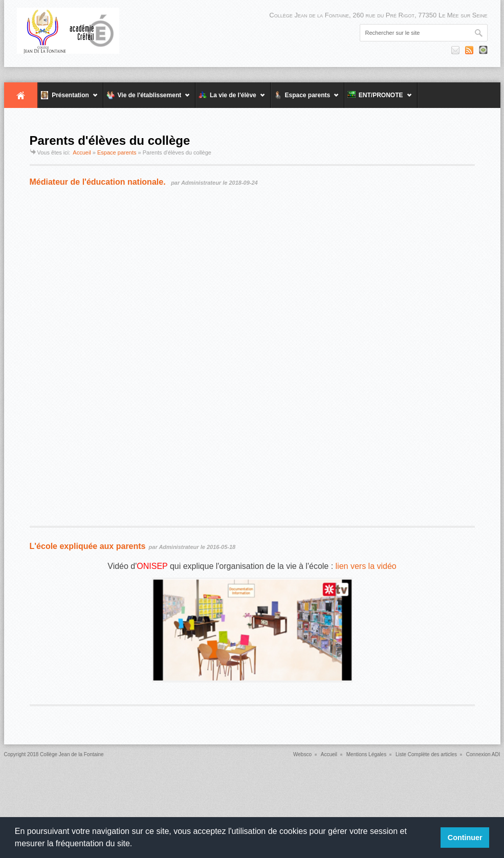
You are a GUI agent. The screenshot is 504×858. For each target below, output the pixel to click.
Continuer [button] (465, 838)
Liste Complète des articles (426, 754)
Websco (302, 754)
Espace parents (305, 100)
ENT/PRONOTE (378, 100)
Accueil (21, 95)
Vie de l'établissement (147, 100)
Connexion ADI (483, 754)
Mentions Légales (366, 754)
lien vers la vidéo (366, 566)
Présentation (68, 100)
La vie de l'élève (231, 100)
